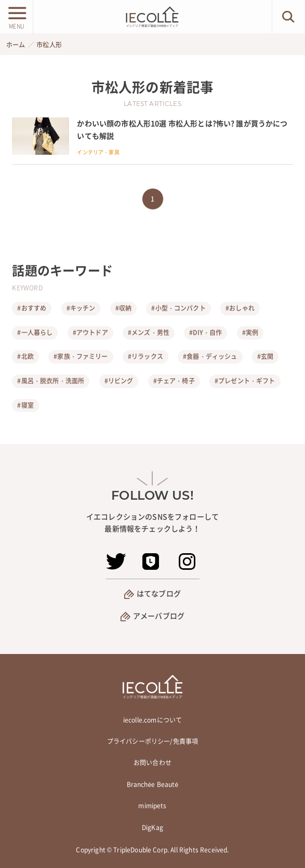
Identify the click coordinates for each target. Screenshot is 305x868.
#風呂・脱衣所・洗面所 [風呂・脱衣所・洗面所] (51, 381)
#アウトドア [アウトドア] (90, 332)
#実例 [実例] (250, 332)
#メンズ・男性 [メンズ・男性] (149, 332)
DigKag (152, 827)
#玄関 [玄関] (265, 356)
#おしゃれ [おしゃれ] (240, 308)
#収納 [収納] (123, 308)
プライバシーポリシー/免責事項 (152, 741)
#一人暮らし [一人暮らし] (35, 332)
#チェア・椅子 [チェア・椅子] (174, 381)
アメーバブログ (159, 616)
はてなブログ (159, 593)
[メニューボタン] (16, 17)
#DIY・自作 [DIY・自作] (205, 332)
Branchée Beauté (153, 784)
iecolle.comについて (152, 720)
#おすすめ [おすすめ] (32, 308)
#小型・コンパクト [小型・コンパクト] (178, 308)
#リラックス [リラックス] (145, 356)
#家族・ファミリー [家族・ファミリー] (81, 356)
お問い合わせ (152, 763)
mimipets (152, 806)
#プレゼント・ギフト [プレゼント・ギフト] (245, 381)
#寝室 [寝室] (25, 405)
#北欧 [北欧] (25, 356)
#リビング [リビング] (119, 381)
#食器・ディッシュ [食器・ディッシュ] (210, 356)
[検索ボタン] (289, 17)
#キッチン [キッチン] (81, 308)
